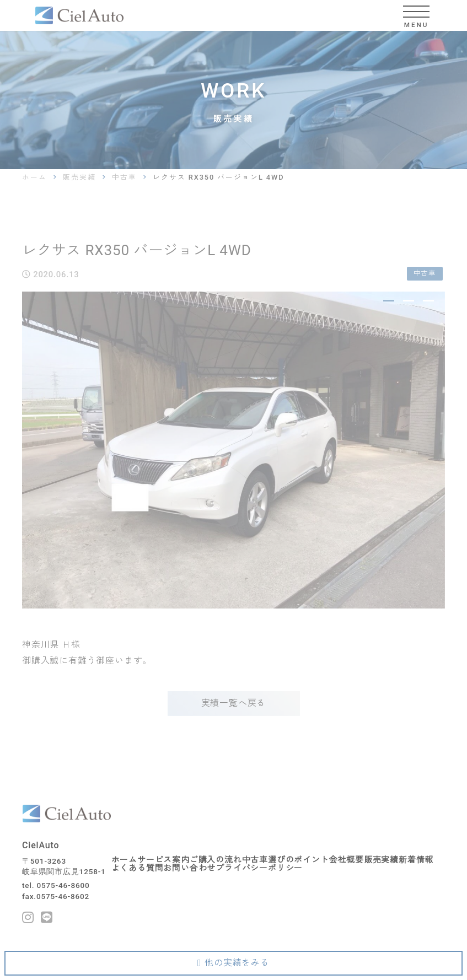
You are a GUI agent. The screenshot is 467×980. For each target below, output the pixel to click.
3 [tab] (428, 301)
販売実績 (79, 177)
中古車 (124, 177)
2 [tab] (408, 301)
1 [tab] (388, 301)
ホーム (34, 177)
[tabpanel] (233, 450)
